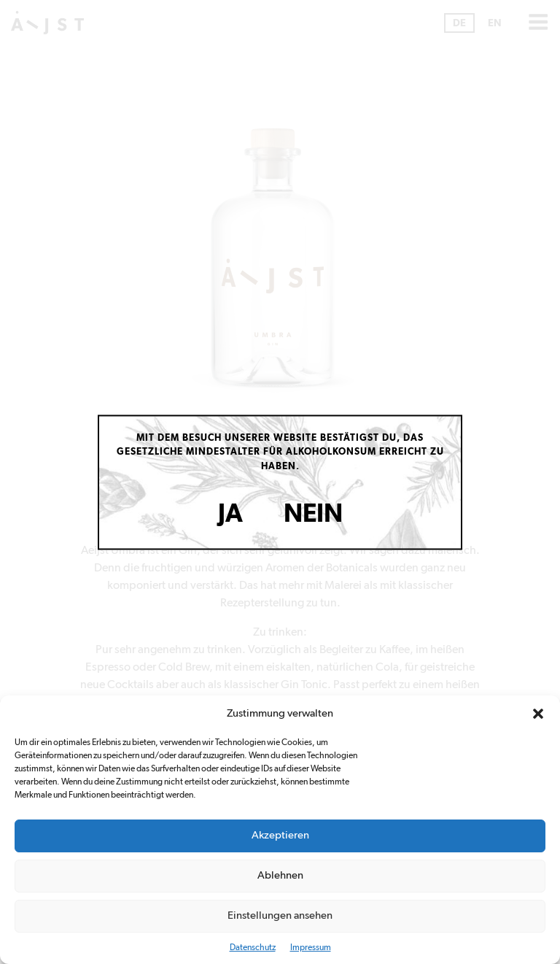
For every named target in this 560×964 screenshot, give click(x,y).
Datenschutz (253, 947)
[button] (538, 714)
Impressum (311, 947)
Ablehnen (280, 875)
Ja (230, 514)
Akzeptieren (280, 835)
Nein (313, 514)
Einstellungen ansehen (280, 915)
